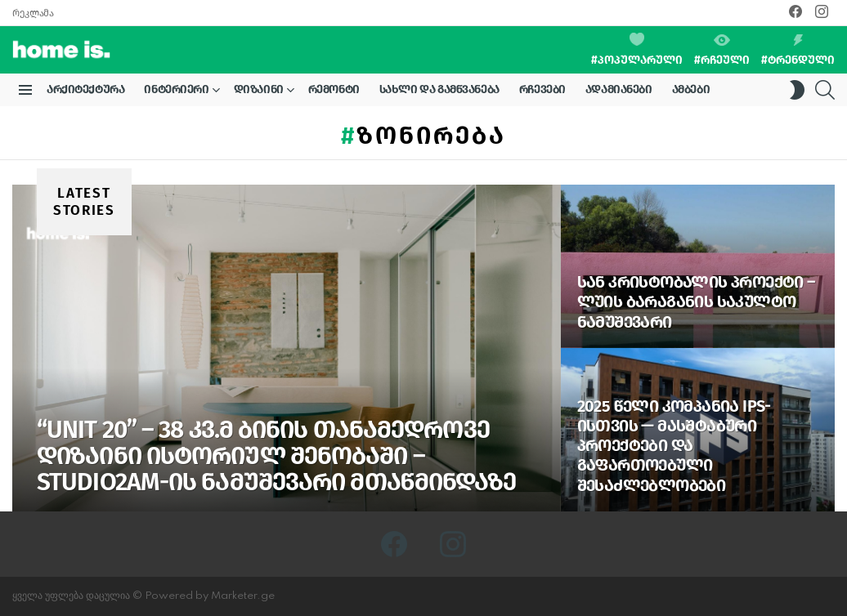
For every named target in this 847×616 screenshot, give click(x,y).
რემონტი (334, 89)
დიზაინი (259, 92)
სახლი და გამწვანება (439, 89)
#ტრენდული (798, 51)
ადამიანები (619, 89)
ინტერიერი (176, 92)
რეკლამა (33, 13)
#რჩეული (722, 51)
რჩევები (542, 89)
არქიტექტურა (85, 89)
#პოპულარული (637, 50)
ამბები (691, 89)
